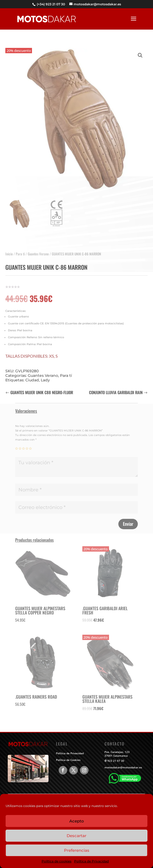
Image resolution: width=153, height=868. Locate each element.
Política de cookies (57, 861)
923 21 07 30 (116, 761)
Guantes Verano (38, 251)
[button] (140, 52)
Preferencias (77, 850)
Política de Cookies (68, 760)
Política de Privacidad (91, 861)
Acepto (77, 821)
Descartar (76, 836)
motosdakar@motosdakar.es (123, 767)
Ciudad (32, 377)
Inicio (9, 251)
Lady (45, 377)
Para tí (20, 251)
